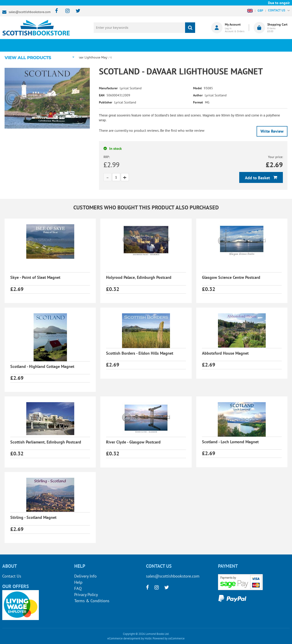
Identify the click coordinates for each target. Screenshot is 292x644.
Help (78, 582)
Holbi (148, 638)
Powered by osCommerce (169, 638)
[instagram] (65, 11)
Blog (170, 45)
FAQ (78, 588)
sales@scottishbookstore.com (30, 12)
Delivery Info (85, 576)
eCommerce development (124, 638)
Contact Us (12, 576)
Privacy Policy (86, 595)
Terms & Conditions (92, 601)
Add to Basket (258, 178)
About (218, 45)
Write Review (272, 131)
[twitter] (76, 11)
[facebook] (55, 11)
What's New (122, 45)
